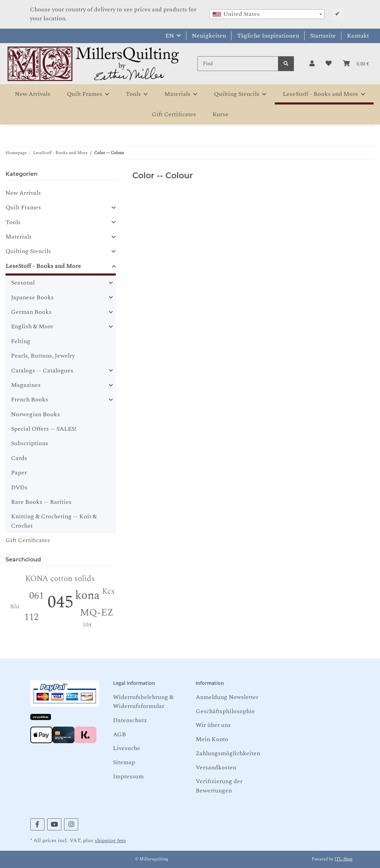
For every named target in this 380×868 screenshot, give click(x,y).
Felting (21, 341)
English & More (32, 327)
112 (31, 617)
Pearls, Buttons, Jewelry (43, 356)
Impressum (128, 776)
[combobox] (267, 14)
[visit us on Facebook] (37, 824)
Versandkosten (216, 767)
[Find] (238, 64)
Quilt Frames (23, 208)
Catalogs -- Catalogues (42, 371)
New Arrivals (23, 193)
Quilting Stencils (28, 251)
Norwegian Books (35, 414)
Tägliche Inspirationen (268, 36)
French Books (30, 400)
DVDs (19, 487)
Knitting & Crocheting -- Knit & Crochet (54, 521)
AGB (120, 734)
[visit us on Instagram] (71, 824)
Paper (19, 473)
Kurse (220, 114)
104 (87, 625)
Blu (15, 606)
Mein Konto (212, 739)
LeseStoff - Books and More (43, 266)
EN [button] (170, 36)
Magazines (26, 385)
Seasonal (23, 283)
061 (37, 596)
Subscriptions (30, 443)
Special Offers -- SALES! (44, 429)
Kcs (108, 592)
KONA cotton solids (60, 579)
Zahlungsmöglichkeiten (228, 753)
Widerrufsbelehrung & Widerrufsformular (143, 702)
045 (60, 602)
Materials (19, 237)
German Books (31, 312)
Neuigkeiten (209, 36)
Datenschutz (130, 720)
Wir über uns (213, 725)
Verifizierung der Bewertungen (219, 786)
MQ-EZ (97, 613)
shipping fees (110, 841)
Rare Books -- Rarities (41, 502)
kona (87, 596)
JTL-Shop (343, 859)
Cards (19, 458)
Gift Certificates (28, 540)
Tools (13, 222)
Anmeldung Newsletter (227, 697)
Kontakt (358, 36)
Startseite (323, 36)
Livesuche (127, 748)
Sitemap (124, 762)
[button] (312, 64)
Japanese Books (32, 298)
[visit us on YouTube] (54, 824)
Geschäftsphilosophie (225, 711)
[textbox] (267, 14)
